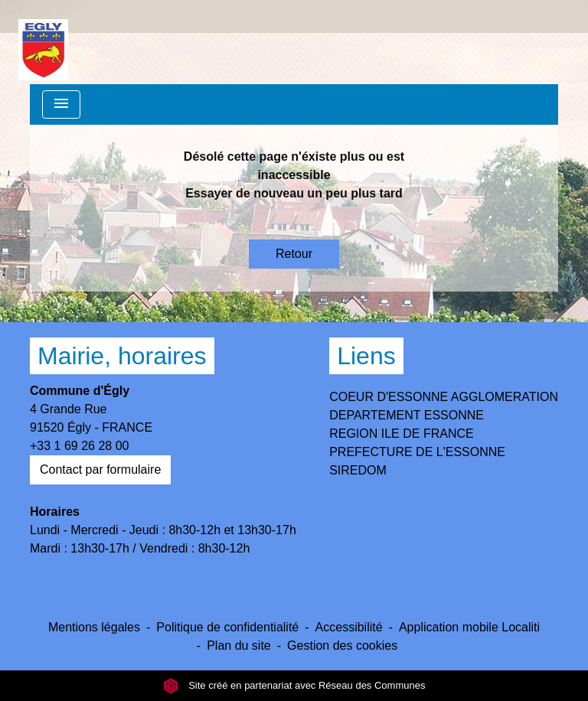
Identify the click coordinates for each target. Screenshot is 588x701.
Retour (294, 254)
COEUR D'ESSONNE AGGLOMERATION (444, 397)
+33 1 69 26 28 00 (79, 446)
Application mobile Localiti (469, 627)
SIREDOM (358, 470)
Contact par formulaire (100, 470)
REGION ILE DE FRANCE (401, 434)
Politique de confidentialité (227, 627)
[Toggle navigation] (61, 104)
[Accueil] (43, 42)
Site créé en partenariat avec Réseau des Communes (294, 685)
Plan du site (239, 646)
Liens (366, 356)
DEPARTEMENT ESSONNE (407, 415)
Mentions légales (94, 627)
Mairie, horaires (122, 356)
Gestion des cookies (342, 646)
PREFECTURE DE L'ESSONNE (417, 452)
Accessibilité (349, 627)
